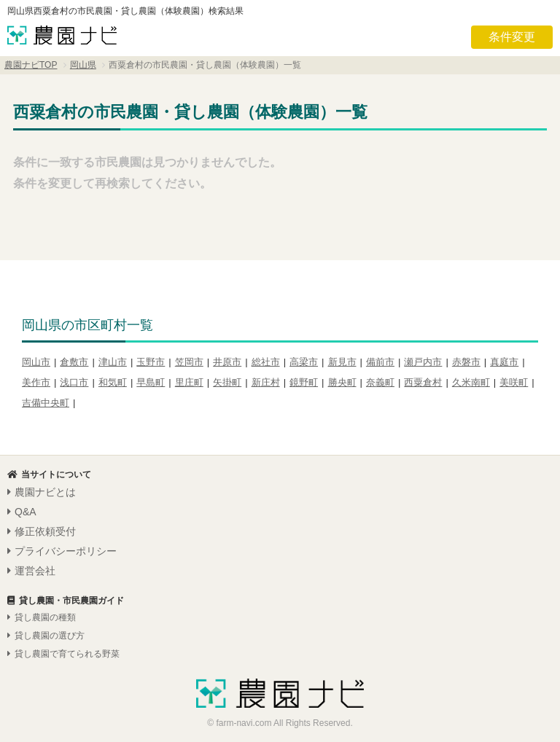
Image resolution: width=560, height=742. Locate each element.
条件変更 (512, 37)
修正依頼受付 (42, 531)
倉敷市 (74, 362)
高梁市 (304, 362)
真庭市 (504, 362)
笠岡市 (189, 362)
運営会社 (31, 571)
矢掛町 (227, 382)
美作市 (36, 382)
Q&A (22, 512)
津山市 (113, 362)
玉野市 (151, 362)
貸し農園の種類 (42, 617)
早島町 (151, 382)
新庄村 (266, 382)
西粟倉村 (423, 382)
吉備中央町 (46, 403)
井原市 (227, 362)
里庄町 (189, 382)
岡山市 (36, 362)
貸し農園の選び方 (46, 636)
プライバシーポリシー (62, 551)
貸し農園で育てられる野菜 (63, 654)
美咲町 (514, 382)
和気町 (113, 382)
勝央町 (342, 382)
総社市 (266, 362)
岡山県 (83, 65)
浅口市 (74, 382)
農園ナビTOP (31, 65)
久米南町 (471, 382)
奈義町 (380, 382)
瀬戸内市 (423, 362)
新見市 (342, 362)
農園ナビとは (42, 492)
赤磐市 (466, 362)
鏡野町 (304, 382)
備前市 (380, 362)
